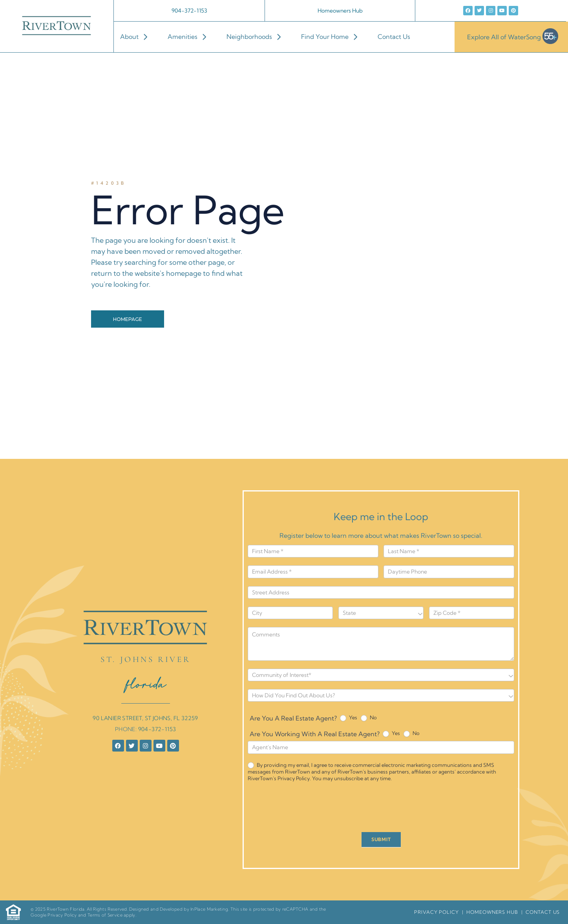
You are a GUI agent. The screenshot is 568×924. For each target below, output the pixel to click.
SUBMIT (381, 839)
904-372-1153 (189, 11)
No (369, 718)
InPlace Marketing (209, 909)
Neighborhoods (258, 37)
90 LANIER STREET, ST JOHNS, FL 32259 (145, 718)
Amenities (191, 37)
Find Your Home (333, 37)
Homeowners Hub (340, 11)
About (138, 37)
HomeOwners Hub (492, 912)
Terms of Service (105, 915)
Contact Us (394, 37)
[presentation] (307, 809)
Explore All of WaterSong (513, 37)
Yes (349, 718)
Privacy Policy (62, 915)
